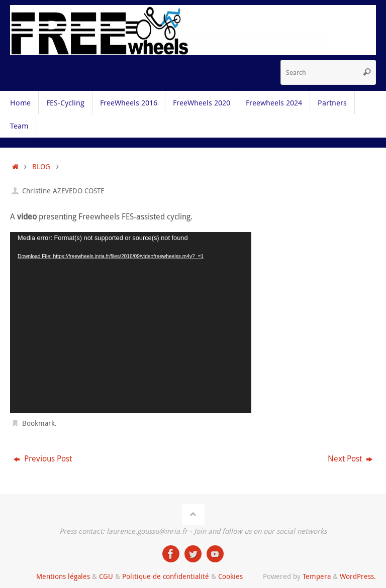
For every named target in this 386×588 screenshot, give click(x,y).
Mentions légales (63, 576)
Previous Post (43, 458)
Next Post (350, 458)
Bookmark (38, 423)
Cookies (230, 576)
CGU (106, 576)
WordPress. (358, 576)
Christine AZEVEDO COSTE (63, 191)
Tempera (317, 576)
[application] (131, 322)
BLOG (41, 166)
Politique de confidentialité (166, 576)
